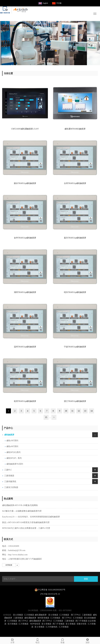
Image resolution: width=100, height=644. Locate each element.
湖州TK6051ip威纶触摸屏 (25, 292)
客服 (63, 641)
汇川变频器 (29, 615)
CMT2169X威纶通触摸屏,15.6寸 (25, 129)
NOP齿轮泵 (35, 624)
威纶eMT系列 (12, 446)
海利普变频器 (43, 618)
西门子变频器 (81, 621)
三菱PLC (8, 470)
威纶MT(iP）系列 (14, 458)
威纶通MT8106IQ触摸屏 (75, 129)
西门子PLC (76, 615)
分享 (13, 641)
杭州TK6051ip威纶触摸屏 (25, 401)
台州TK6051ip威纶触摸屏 (75, 183)
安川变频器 (13, 624)
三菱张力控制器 (11, 487)
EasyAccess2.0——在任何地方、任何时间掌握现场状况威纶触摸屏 (31, 517)
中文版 (59, 3)
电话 (37, 641)
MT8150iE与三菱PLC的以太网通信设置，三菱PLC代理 (26, 528)
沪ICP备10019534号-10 (50, 594)
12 (79, 411)
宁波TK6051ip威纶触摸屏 (75, 347)
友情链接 (9, 565)
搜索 (86, 579)
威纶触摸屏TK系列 (15, 464)
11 (72, 411)
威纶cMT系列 (12, 441)
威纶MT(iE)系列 (13, 452)
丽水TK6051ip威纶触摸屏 (25, 183)
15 (46, 417)
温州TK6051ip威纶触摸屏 (25, 347)
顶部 (88, 641)
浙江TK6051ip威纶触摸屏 (75, 401)
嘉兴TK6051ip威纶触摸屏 (75, 238)
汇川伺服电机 (52, 627)
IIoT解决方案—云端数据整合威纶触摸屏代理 (22, 511)
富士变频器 (18, 615)
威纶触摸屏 (9, 435)
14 (92, 411)
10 (66, 411)
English (45, 3)
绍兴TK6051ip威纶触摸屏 (75, 292)
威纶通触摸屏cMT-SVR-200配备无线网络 (20, 505)
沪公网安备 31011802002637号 (51, 590)
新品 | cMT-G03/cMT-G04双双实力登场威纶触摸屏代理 (26, 522)
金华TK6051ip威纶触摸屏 (25, 238)
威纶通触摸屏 (41, 615)
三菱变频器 (9, 476)
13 (85, 411)
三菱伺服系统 (10, 482)
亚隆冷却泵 (82, 624)
